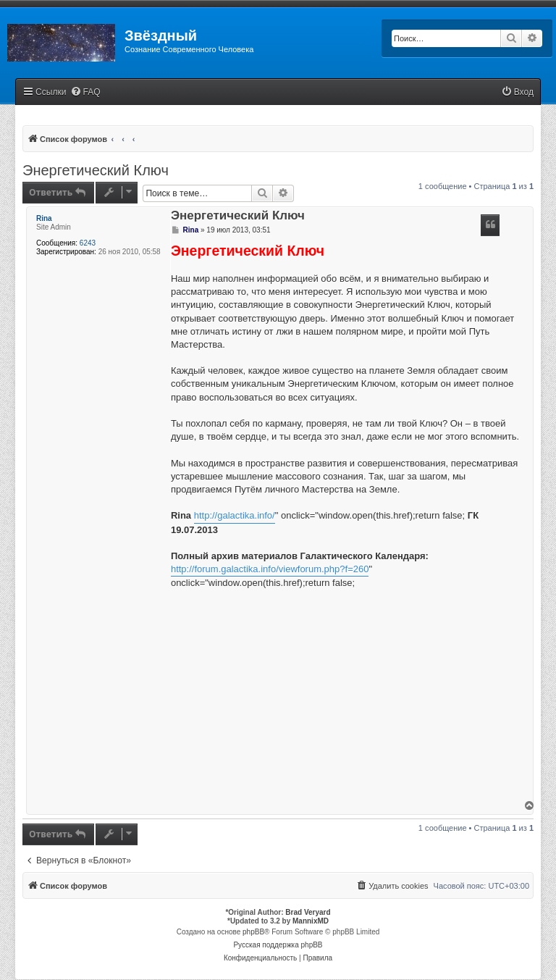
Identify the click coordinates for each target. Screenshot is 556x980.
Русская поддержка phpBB (278, 945)
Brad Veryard (308, 912)
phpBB (253, 932)
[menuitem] (85, 92)
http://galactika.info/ (235, 515)
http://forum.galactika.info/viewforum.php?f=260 (270, 569)
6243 (88, 243)
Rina (44, 218)
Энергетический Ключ (96, 170)
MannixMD (311, 921)
